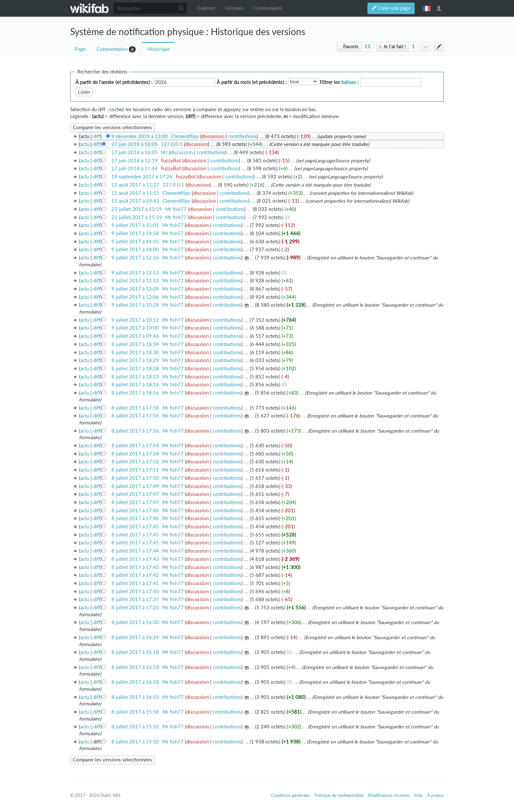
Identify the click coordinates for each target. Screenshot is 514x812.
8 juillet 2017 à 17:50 (135, 478)
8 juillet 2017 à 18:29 (135, 360)
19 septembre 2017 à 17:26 (142, 177)
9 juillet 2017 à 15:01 (135, 225)
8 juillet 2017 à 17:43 (135, 559)
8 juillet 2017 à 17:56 (135, 416)
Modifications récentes (389, 795)
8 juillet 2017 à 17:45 (135, 527)
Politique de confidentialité (339, 795)
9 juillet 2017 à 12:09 (135, 289)
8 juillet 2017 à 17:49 (135, 486)
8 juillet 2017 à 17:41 (135, 583)
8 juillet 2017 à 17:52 (135, 462)
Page (80, 49)
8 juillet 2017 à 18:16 (135, 385)
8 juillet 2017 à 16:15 (135, 697)
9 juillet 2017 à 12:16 (135, 258)
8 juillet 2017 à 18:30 (135, 352)
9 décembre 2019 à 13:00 (140, 136)
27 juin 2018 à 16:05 (135, 144)
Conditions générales (291, 795)
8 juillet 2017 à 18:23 (135, 377)
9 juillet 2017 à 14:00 (135, 249)
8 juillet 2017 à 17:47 (135, 494)
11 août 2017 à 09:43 (135, 201)
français (426, 8)
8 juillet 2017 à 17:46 (135, 510)
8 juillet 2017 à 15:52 (135, 727)
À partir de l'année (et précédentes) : (114, 82)
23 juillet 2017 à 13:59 (137, 209)
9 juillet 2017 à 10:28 (135, 305)
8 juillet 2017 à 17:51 (135, 470)
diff (97, 136)
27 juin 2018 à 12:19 (135, 161)
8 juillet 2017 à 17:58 (135, 408)
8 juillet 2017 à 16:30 (135, 622)
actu (85, 144)
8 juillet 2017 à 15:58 (135, 712)
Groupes (234, 8)
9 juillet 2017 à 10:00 (135, 328)
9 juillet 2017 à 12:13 (135, 273)
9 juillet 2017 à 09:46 (135, 336)
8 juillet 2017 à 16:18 (135, 652)
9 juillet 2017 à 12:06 (135, 297)
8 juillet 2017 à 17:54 (135, 446)
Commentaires (112, 49)
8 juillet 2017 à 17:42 (135, 575)
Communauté (268, 8)
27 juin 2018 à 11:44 (135, 168)
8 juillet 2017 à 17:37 (135, 599)
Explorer (206, 8)
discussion (213, 136)
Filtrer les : (339, 82)
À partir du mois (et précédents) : (252, 82)
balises (349, 82)
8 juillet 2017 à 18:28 (135, 368)
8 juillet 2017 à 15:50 (135, 742)
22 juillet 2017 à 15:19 (137, 217)
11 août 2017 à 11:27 (135, 185)
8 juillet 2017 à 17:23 (135, 608)
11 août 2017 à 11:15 (135, 193)
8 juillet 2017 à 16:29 (135, 637)
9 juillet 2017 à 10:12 (135, 320)
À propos (435, 795)
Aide (419, 795)
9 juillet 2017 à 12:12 (135, 281)
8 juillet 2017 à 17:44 (135, 551)
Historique (158, 49)
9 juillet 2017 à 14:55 (135, 242)
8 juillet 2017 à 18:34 (135, 344)
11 (367, 46)
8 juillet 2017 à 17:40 (135, 591)
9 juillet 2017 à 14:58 (135, 233)
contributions (242, 136)
